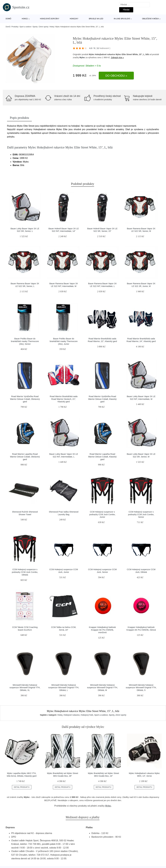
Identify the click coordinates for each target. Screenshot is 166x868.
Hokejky (74, 19)
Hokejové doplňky (50, 19)
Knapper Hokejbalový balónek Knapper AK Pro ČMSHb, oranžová (102, 630)
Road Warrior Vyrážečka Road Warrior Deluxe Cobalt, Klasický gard (102, 399)
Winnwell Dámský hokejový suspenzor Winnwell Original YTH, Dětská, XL (25, 688)
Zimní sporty (44, 27)
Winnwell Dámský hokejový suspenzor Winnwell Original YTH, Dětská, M (102, 688)
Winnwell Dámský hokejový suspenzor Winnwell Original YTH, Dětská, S (141, 688)
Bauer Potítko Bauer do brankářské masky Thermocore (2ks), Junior (64, 341)
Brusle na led (96, 19)
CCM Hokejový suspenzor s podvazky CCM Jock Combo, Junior (102, 514)
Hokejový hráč (87, 715)
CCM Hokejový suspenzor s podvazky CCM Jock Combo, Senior (141, 514)
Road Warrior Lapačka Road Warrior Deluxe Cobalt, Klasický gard (102, 457)
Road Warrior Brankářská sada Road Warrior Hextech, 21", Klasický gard (64, 399)
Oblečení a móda (150, 19)
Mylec (82, 57)
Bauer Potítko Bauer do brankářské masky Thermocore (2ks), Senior (25, 341)
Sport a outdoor (25, 27)
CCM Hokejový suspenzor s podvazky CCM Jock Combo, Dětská (25, 572)
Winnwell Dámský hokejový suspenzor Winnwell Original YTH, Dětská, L (64, 688)
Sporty (35, 27)
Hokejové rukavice (71, 715)
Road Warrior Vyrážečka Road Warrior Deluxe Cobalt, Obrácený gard (25, 399)
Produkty (15, 27)
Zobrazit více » (117, 57)
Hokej (25, 19)
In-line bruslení (122, 19)
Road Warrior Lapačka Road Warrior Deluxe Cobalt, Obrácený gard (25, 457)
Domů (8, 19)
